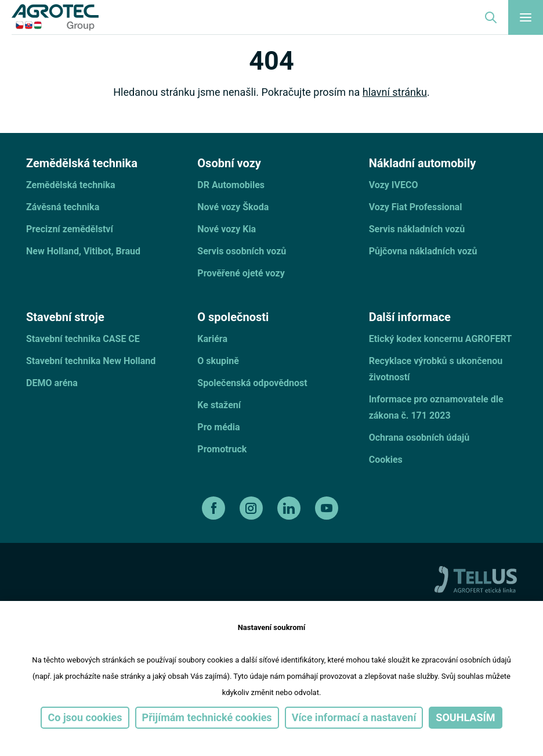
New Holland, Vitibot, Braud (83, 251)
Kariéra (212, 339)
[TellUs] (476, 579)
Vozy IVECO (394, 185)
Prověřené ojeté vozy (241, 273)
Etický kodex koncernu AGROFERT (440, 339)
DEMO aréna (52, 383)
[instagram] (253, 508)
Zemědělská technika (71, 185)
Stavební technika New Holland (91, 361)
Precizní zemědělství (70, 229)
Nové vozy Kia (227, 229)
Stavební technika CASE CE (83, 339)
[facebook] (215, 508)
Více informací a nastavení (354, 717)
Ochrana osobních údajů (419, 438)
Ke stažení (219, 405)
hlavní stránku (395, 92)
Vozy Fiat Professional (416, 207)
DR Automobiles (231, 185)
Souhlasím (465, 717)
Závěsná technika (63, 207)
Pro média (218, 427)
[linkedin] (290, 508)
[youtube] (328, 508)
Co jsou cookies (85, 717)
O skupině (218, 361)
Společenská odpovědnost (252, 383)
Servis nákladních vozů (417, 229)
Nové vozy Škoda (233, 207)
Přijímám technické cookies (207, 717)
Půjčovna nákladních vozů (423, 251)
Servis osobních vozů (242, 251)
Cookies (386, 460)
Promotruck (222, 449)
